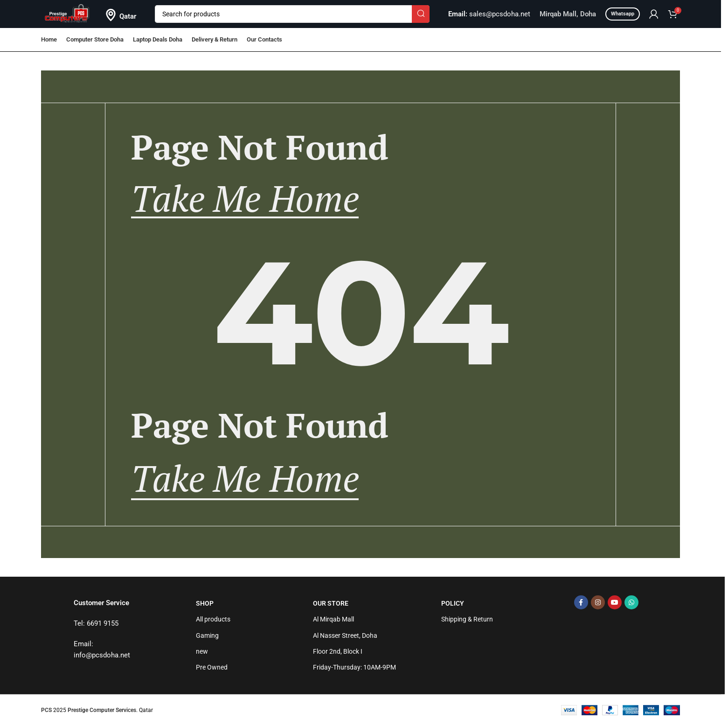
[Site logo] (67, 14)
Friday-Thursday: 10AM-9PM (354, 667)
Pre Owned (212, 667)
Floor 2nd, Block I (338, 651)
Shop (205, 603)
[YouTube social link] (615, 602)
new (202, 651)
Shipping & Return (467, 619)
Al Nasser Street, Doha (345, 635)
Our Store (331, 603)
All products (213, 619)
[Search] (292, 14)
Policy (453, 603)
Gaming (207, 635)
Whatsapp (623, 14)
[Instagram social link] (598, 602)
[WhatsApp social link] (631, 602)
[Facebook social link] (581, 602)
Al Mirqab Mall (333, 619)
